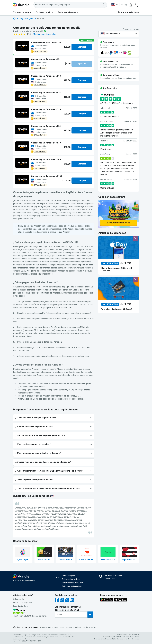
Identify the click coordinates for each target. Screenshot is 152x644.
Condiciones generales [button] (122, 639)
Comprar (82, 47)
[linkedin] (72, 600)
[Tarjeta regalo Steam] (65, 554)
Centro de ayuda (69, 576)
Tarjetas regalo (44, 12)
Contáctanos (110, 578)
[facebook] (57, 600)
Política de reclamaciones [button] (72, 586)
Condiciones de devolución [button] (73, 583)
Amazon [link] (41, 19)
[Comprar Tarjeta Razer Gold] (44, 554)
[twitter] (67, 600)
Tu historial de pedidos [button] (71, 579)
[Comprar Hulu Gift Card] (108, 554)
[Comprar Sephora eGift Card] (129, 554)
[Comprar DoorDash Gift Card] (87, 554)
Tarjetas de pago (21, 12)
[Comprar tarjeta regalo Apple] (23, 554)
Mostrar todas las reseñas (45, 34)
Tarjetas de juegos (67, 12)
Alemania (43, 627)
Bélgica (78, 627)
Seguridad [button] (135, 639)
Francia (61, 627)
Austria (50, 627)
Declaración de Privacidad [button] (104, 639)
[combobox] (119, 34)
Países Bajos (70, 627)
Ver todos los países (89, 627)
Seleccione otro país (131, 29)
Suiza (56, 627)
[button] (137, 5)
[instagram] (62, 600)
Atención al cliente (128, 12)
